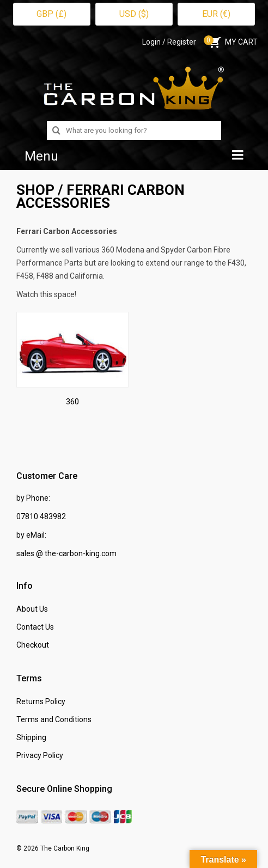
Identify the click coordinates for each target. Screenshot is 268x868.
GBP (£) (51, 14)
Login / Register (169, 42)
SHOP (35, 190)
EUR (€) (216, 14)
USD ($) (134, 14)
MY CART (232, 42)
